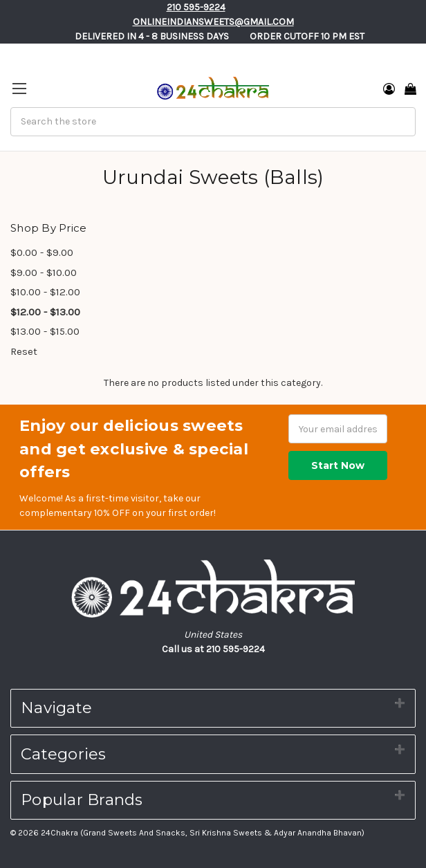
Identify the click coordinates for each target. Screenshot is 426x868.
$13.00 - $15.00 (45, 331)
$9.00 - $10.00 (44, 273)
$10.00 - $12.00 (45, 292)
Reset (24, 351)
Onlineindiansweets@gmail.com (213, 22)
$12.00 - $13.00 (45, 312)
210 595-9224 (196, 7)
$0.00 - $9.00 (42, 252)
